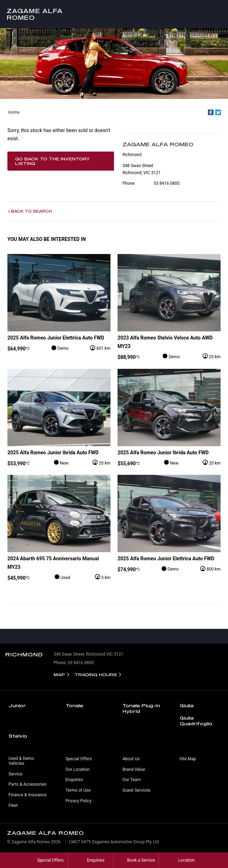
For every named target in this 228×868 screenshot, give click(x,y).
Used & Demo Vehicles (21, 761)
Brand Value (134, 769)
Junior (17, 705)
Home (14, 112)
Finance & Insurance (28, 795)
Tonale (74, 705)
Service (15, 774)
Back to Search (31, 211)
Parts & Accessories (27, 784)
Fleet (13, 805)
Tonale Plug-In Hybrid (141, 708)
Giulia (187, 705)
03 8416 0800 (166, 183)
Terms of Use (78, 790)
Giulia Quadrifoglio (196, 721)
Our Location (78, 769)
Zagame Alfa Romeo (35, 14)
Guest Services (136, 790)
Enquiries (74, 780)
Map (59, 675)
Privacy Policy (79, 801)
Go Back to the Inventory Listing (52, 161)
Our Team (132, 780)
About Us (131, 759)
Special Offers (79, 759)
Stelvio (18, 736)
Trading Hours (96, 675)
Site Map (188, 759)
